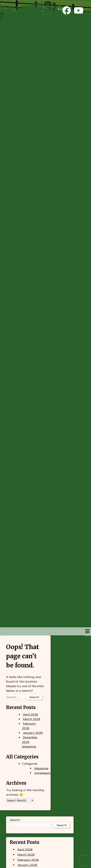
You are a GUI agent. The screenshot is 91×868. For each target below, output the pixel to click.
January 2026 (33, 733)
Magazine (41, 768)
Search (15, 820)
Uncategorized (45, 773)
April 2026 (31, 714)
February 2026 (29, 726)
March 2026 (32, 719)
